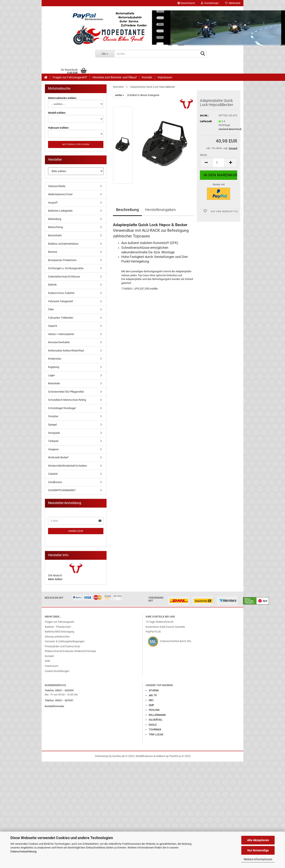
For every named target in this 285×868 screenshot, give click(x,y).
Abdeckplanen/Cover (60, 194)
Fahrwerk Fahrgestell (60, 301)
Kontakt (147, 77)
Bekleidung (55, 219)
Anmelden (76, 531)
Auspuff (53, 203)
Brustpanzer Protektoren (62, 260)
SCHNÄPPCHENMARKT (62, 490)
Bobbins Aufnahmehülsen (63, 244)
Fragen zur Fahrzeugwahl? (70, 77)
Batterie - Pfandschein (58, 627)
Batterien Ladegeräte (60, 211)
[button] (186, 3)
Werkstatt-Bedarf (58, 457)
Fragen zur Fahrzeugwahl (59, 622)
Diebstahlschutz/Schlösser (64, 277)
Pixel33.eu (175, 756)
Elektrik (52, 285)
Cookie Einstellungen (57, 671)
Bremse (53, 252)
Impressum (165, 77)
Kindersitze (55, 359)
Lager (51, 375)
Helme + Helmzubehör (61, 334)
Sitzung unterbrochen (57, 637)
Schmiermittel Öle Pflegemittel (66, 392)
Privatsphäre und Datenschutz (62, 646)
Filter (51, 309)
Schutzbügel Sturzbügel (62, 408)
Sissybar (53, 416)
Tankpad (53, 441)
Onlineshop (102, 756)
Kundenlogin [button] (210, 3)
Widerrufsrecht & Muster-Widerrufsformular (70, 651)
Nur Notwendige (258, 850)
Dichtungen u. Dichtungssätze (66, 268)
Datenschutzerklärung (23, 851)
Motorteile (54, 383)
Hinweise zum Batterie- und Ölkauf (115, 77)
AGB (47, 661)
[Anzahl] (219, 163)
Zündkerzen (55, 482)
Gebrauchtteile (57, 186)
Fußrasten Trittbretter (61, 318)
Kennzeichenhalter (59, 342)
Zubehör (53, 474)
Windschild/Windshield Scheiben (68, 466)
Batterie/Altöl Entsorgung (59, 632)
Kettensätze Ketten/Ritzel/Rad (66, 351)
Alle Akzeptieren (258, 840)
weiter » (120, 95)
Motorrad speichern (76, 144)
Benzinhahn (55, 235)
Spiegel (52, 425)
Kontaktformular (55, 706)
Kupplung (54, 367)
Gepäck (53, 326)
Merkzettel (233, 3)
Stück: (204, 155)
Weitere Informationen (258, 859)
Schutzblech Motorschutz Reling (67, 400)
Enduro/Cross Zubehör (61, 293)
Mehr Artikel (55, 579)
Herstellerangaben (160, 210)
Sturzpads (54, 433)
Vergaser (53, 449)
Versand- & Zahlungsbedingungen (65, 641)
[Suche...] (105, 54)
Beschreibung (127, 210)
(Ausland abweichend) (230, 129)
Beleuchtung (55, 227)
